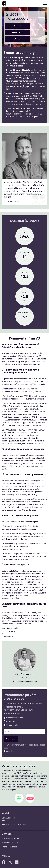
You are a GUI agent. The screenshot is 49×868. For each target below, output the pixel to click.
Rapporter (11, 721)
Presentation (18, 32)
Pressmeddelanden (15, 718)
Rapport (18, 26)
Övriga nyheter (13, 725)
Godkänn (10, 751)
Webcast (18, 39)
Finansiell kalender (9, 847)
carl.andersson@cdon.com (26, 682)
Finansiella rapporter (10, 838)
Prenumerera (11, 739)
